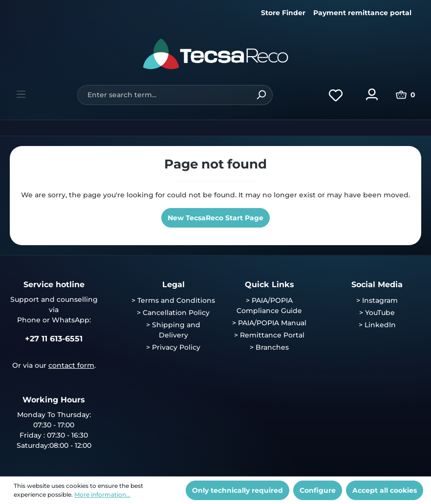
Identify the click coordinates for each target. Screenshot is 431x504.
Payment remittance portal (362, 13)
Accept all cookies (385, 490)
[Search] (261, 95)
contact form (71, 365)
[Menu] (21, 94)
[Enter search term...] (163, 95)
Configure (318, 490)
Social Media (377, 284)
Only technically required (237, 490)
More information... (102, 494)
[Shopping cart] (406, 95)
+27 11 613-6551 (54, 339)
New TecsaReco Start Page (215, 218)
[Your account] (372, 95)
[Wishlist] (336, 95)
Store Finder (283, 13)
